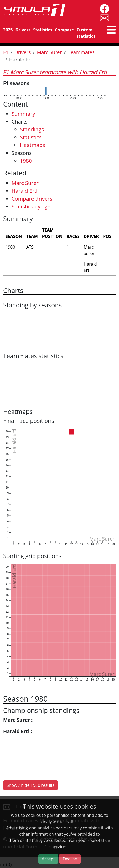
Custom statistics (86, 33)
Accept (48, 859)
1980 (26, 161)
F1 (6, 52)
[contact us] (103, 17)
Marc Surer (49, 52)
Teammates (81, 52)
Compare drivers (32, 199)
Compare (64, 30)
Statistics (43, 30)
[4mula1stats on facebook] (103, 8)
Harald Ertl (25, 191)
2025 (8, 30)
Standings (32, 129)
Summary (23, 114)
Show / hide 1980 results (31, 785)
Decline (70, 859)
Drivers (23, 30)
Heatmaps (33, 145)
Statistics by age (31, 206)
